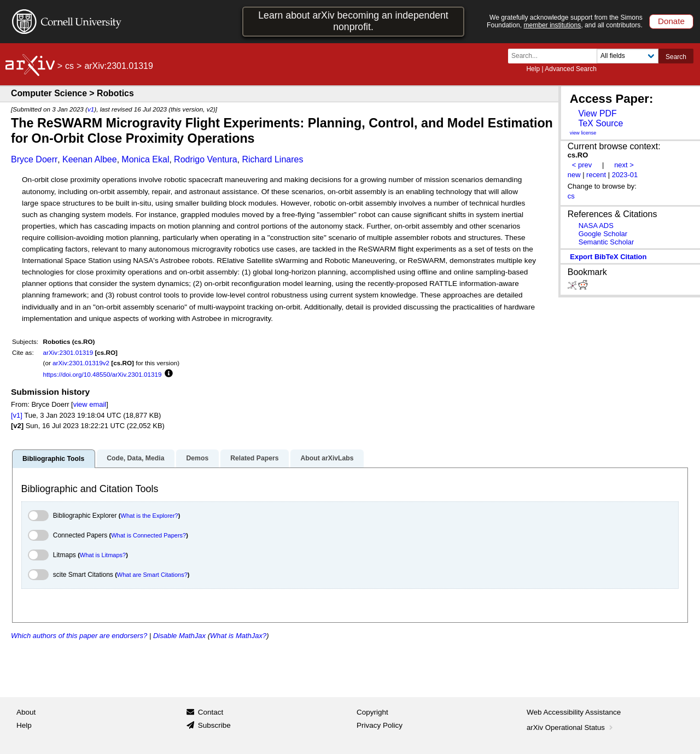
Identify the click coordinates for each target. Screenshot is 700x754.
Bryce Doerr (34, 159)
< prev (582, 165)
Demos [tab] (197, 458)
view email (90, 404)
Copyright (372, 712)
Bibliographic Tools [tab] (53, 459)
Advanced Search (571, 69)
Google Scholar (603, 234)
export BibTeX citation (608, 257)
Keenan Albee (90, 159)
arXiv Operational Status (571, 727)
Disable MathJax (179, 636)
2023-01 (625, 175)
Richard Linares (272, 159)
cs (69, 66)
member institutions (552, 25)
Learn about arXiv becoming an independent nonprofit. (353, 21)
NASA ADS (596, 226)
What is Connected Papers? (148, 535)
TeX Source (600, 123)
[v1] (17, 415)
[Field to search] (628, 56)
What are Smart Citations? (152, 575)
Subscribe (214, 725)
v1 (91, 109)
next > (624, 165)
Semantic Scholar (606, 242)
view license (583, 133)
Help (533, 69)
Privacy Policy (380, 725)
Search (676, 57)
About (26, 712)
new (574, 175)
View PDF (597, 113)
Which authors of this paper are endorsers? (79, 636)
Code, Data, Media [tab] (135, 458)
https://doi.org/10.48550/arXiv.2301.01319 (103, 374)
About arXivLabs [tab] (327, 458)
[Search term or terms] (556, 56)
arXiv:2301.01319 (68, 352)
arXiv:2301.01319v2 (81, 363)
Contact (211, 712)
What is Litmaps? (103, 555)
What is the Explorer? (150, 516)
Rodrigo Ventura (206, 159)
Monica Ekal (145, 159)
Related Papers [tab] (254, 458)
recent (596, 175)
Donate (671, 21)
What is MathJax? (238, 636)
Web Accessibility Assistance (574, 712)
